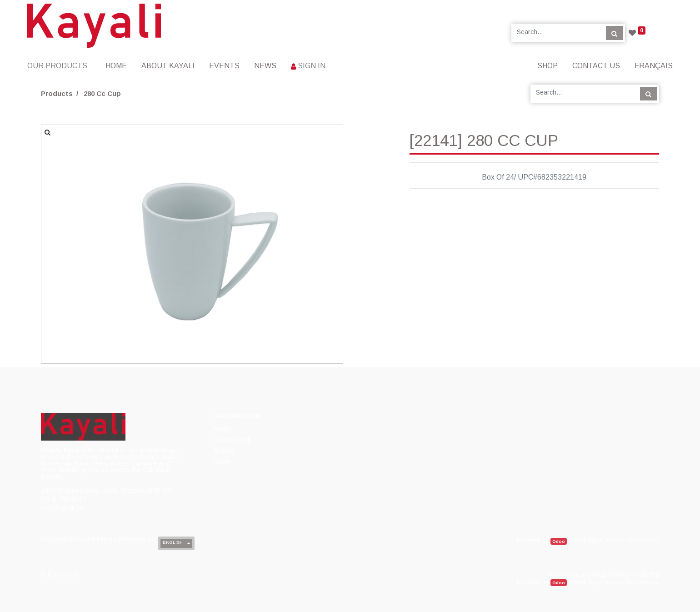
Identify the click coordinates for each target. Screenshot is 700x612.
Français (654, 66)
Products (57, 93)
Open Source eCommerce (623, 540)
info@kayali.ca (62, 507)
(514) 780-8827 (64, 499)
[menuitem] (116, 66)
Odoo (559, 541)
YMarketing (645, 574)
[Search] (614, 33)
